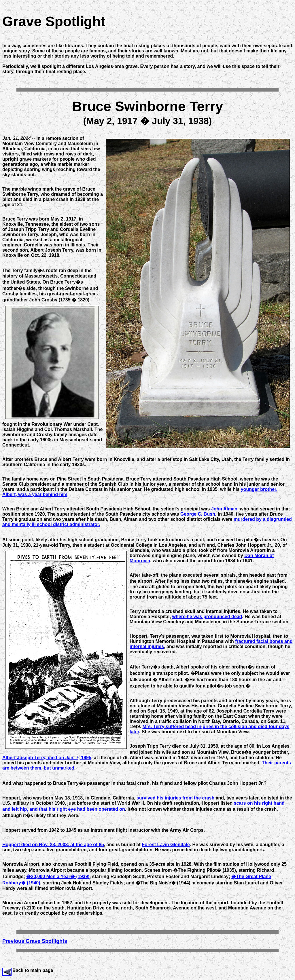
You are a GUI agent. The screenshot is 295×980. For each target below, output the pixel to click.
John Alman (224, 509)
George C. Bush (198, 514)
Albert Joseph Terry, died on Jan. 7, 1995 (47, 758)
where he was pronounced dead (207, 617)
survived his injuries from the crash (175, 798)
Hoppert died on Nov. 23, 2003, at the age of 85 (53, 845)
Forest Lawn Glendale (166, 845)
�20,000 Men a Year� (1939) (58, 877)
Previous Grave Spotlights (35, 941)
